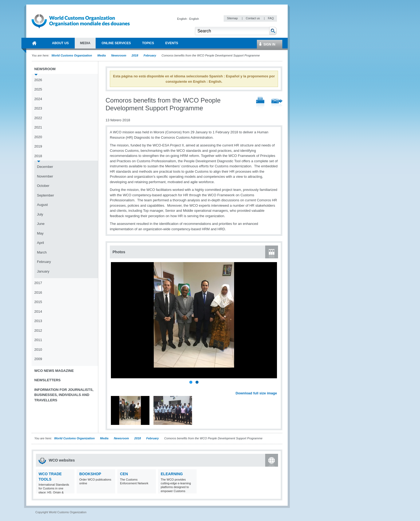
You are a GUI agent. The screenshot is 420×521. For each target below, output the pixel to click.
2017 (38, 283)
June (41, 224)
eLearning (172, 474)
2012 (38, 331)
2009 (38, 359)
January (43, 271)
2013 (38, 321)
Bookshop (90, 474)
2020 (38, 137)
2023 (38, 108)
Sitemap (233, 18)
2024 (38, 99)
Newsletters (47, 380)
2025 (38, 89)
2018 (135, 55)
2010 (38, 350)
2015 (38, 302)
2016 (38, 292)
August (42, 205)
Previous (115, 387)
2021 (38, 127)
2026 (38, 80)
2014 (38, 312)
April (40, 243)
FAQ (271, 18)
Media (102, 55)
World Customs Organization (72, 55)
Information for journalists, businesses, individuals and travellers (64, 395)
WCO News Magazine (54, 371)
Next (276, 387)
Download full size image (256, 393)
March (42, 252)
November (45, 176)
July (40, 214)
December (45, 167)
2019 (38, 146)
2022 (38, 118)
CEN (124, 474)
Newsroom (119, 55)
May (40, 233)
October (43, 186)
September (46, 195)
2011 (38, 340)
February (150, 55)
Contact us (253, 18)
